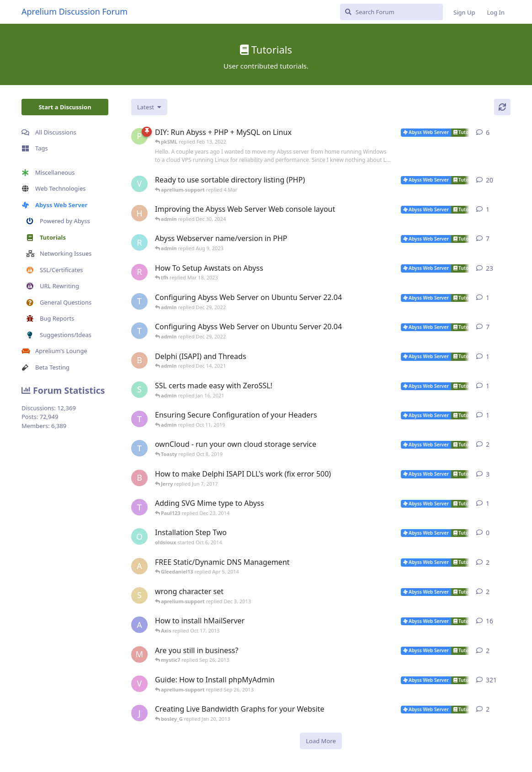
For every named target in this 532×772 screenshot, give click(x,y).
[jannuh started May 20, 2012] (139, 713)
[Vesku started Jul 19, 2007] (139, 184)
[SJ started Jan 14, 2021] (139, 390)
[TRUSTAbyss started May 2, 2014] (139, 448)
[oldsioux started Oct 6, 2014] (139, 536)
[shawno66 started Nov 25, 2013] (139, 595)
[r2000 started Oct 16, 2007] (139, 272)
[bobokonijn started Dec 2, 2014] (139, 478)
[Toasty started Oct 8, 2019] (139, 419)
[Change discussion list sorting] (149, 107)
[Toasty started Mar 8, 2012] (139, 507)
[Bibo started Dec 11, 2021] (139, 360)
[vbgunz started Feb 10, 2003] (139, 684)
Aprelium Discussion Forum (74, 11)
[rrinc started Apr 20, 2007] (139, 242)
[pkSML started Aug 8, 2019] (139, 136)
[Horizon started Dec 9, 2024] (139, 213)
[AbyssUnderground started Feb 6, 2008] (139, 625)
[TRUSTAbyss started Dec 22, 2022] (139, 301)
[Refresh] (502, 107)
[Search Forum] (391, 12)
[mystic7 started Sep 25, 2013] (139, 654)
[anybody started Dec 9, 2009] (139, 566)
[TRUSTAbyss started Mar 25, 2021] (139, 331)
